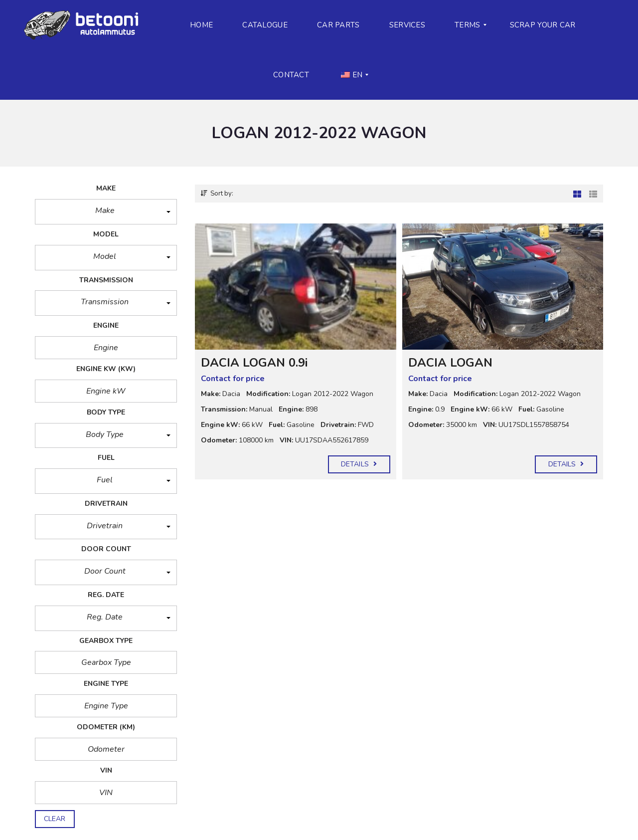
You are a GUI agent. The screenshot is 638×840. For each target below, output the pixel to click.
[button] (106, 212)
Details (359, 464)
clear (55, 819)
